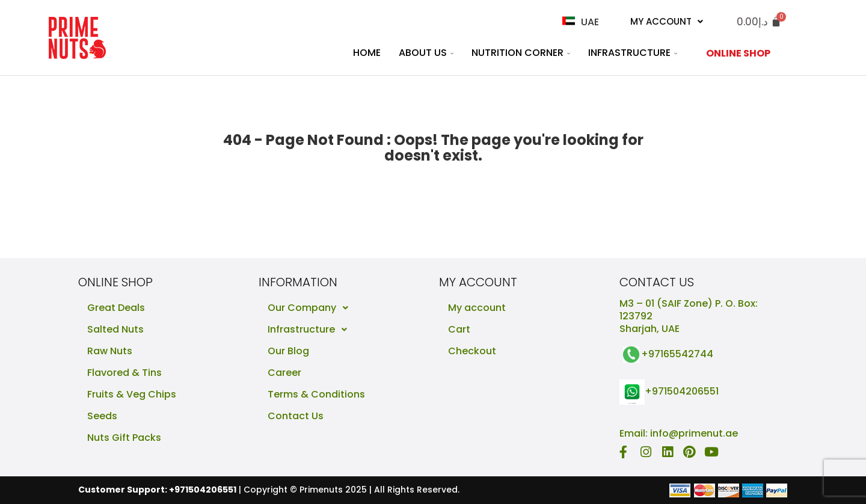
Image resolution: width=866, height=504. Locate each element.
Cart (459, 329)
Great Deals (116, 308)
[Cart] (759, 22)
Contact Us (296, 416)
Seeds (102, 416)
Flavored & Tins (124, 373)
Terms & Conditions (316, 394)
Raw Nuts (110, 351)
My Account (667, 21)
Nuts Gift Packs (124, 438)
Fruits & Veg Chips (132, 394)
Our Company (311, 308)
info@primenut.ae (694, 433)
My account (477, 308)
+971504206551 (682, 392)
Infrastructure (633, 53)
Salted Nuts (115, 329)
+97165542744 (677, 354)
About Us (426, 53)
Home (367, 53)
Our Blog (288, 351)
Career (284, 373)
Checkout (472, 351)
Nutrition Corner (521, 53)
